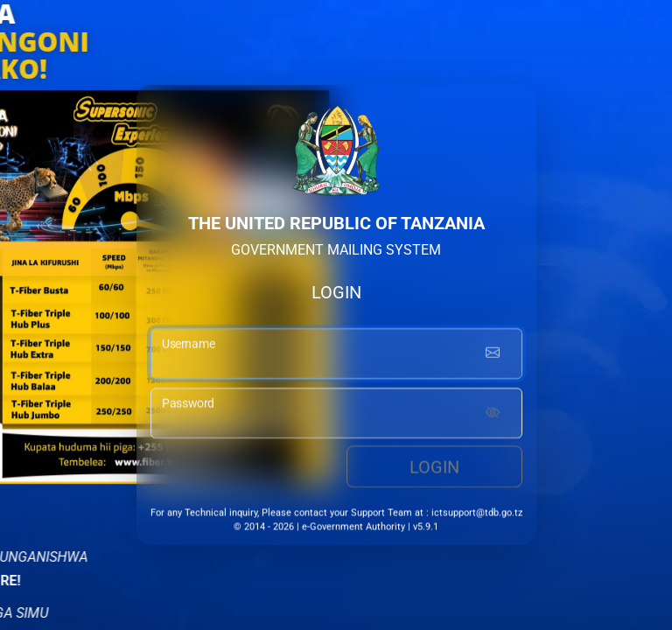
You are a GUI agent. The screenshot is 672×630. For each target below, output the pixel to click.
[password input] (336, 416)
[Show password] (493, 416)
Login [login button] (434, 469)
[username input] (336, 356)
